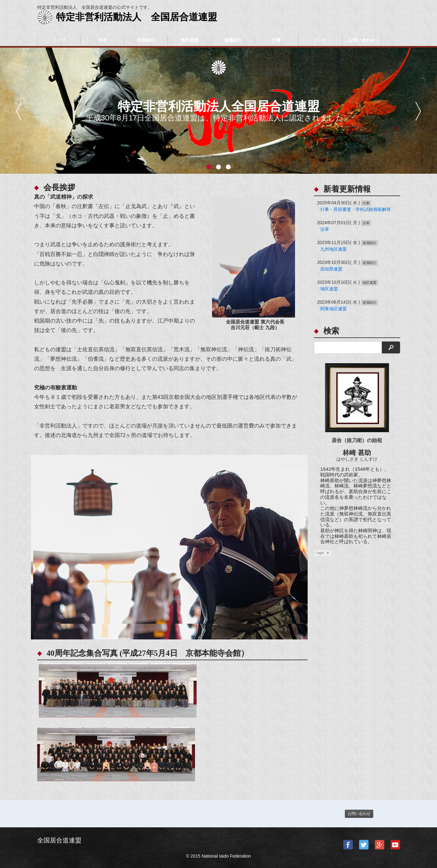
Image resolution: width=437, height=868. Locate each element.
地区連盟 (189, 40)
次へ (418, 111)
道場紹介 (233, 40)
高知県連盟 (331, 269)
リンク (320, 40)
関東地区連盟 (334, 309)
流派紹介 (146, 40)
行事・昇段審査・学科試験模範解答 (356, 209)
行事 (276, 40)
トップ (59, 40)
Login (323, 553)
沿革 (102, 40)
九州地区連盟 (334, 249)
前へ (19, 111)
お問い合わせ (362, 40)
